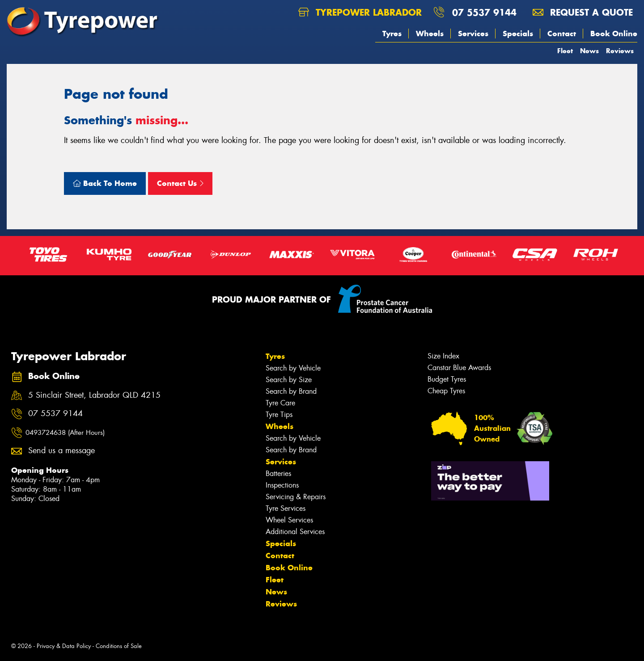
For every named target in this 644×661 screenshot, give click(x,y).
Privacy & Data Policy (64, 646)
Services (473, 34)
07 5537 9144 (484, 12)
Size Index (443, 356)
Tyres (392, 34)
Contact (562, 34)
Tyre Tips (279, 415)
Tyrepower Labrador (360, 12)
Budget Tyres (447, 379)
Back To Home (105, 183)
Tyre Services (286, 508)
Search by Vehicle (293, 368)
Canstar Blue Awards (459, 368)
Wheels (430, 34)
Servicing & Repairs (296, 497)
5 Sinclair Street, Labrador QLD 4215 (94, 395)
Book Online (614, 34)
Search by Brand (291, 391)
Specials (518, 34)
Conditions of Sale (119, 646)
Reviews (620, 51)
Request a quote (583, 12)
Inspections (282, 485)
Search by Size (289, 380)
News (589, 51)
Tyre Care (280, 403)
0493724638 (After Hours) (65, 433)
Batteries (278, 474)
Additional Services (295, 532)
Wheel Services (289, 520)
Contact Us (180, 183)
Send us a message (61, 451)
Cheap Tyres (446, 391)
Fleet (565, 51)
